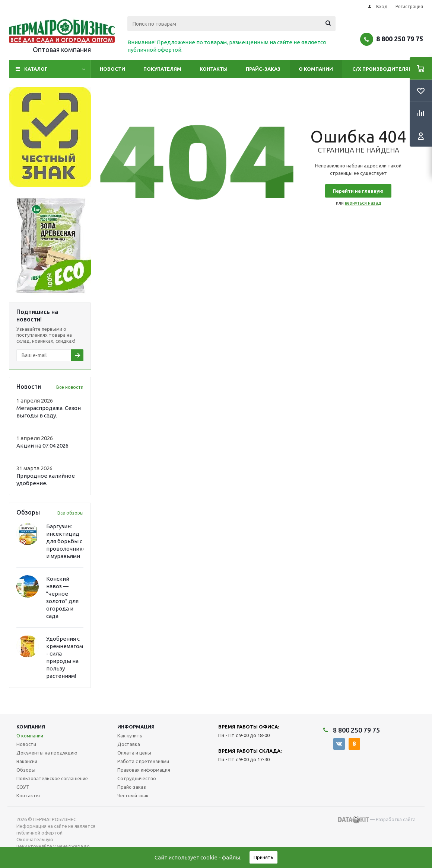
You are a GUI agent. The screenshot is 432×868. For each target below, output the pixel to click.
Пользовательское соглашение (52, 778)
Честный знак (133, 795)
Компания (31, 727)
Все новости (70, 387)
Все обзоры (70, 513)
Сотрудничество (137, 778)
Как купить (130, 736)
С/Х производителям (383, 69)
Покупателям (162, 69)
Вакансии (27, 761)
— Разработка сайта (377, 820)
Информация (136, 727)
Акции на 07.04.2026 (42, 446)
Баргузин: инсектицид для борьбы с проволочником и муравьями (68, 541)
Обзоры (26, 770)
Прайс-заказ (263, 69)
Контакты (214, 69)
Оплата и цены (134, 753)
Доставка (129, 744)
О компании (316, 69)
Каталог (36, 69)
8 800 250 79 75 (400, 39)
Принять (263, 857)
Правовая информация (144, 770)
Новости (112, 69)
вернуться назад (363, 203)
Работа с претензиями (143, 761)
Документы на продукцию (47, 753)
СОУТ (23, 787)
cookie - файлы (220, 857)
